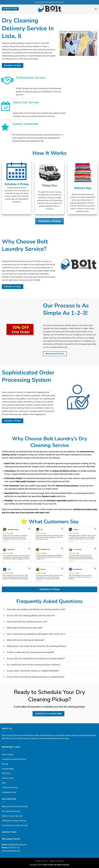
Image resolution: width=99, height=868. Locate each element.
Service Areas (8, 778)
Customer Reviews (10, 788)
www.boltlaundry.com (11, 851)
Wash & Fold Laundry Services (15, 806)
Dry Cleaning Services (11, 811)
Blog (4, 783)
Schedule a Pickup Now (48, 714)
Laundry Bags (8, 769)
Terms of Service (57, 861)
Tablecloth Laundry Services (14, 821)
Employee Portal (9, 792)
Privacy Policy (41, 861)
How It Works (8, 755)
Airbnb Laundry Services (12, 816)
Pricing (5, 764)
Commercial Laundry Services (15, 825)
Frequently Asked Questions (14, 759)
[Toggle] (4, 610)
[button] (96, 9)
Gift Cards (6, 773)
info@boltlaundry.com (17, 845)
